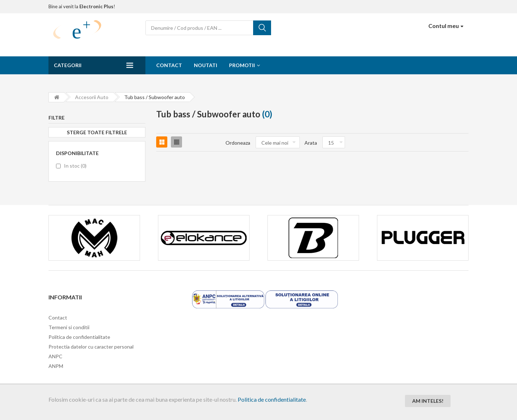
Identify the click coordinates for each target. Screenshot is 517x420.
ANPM (56, 366)
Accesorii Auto (92, 97)
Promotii (242, 65)
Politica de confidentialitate (272, 399)
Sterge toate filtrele (97, 132)
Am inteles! (428, 401)
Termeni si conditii (69, 327)
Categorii (68, 65)
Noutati (206, 65)
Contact (169, 65)
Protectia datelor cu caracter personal (91, 347)
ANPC (55, 356)
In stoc (75, 166)
